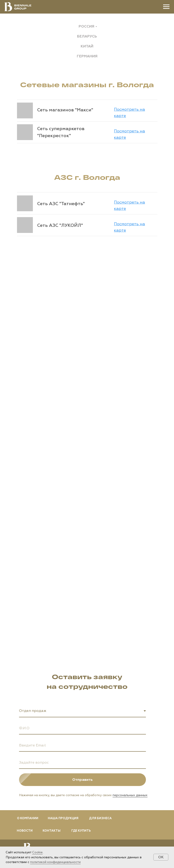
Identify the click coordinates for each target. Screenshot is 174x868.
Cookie (37, 852)
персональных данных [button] (130, 795)
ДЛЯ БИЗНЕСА (100, 818)
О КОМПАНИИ (28, 818)
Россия (86, 26)
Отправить (109, 780)
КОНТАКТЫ (52, 831)
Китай (87, 46)
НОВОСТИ (25, 831)
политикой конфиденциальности (55, 862)
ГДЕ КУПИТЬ (81, 831)
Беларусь (87, 36)
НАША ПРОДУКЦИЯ (63, 818)
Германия (87, 56)
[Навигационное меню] (166, 7)
